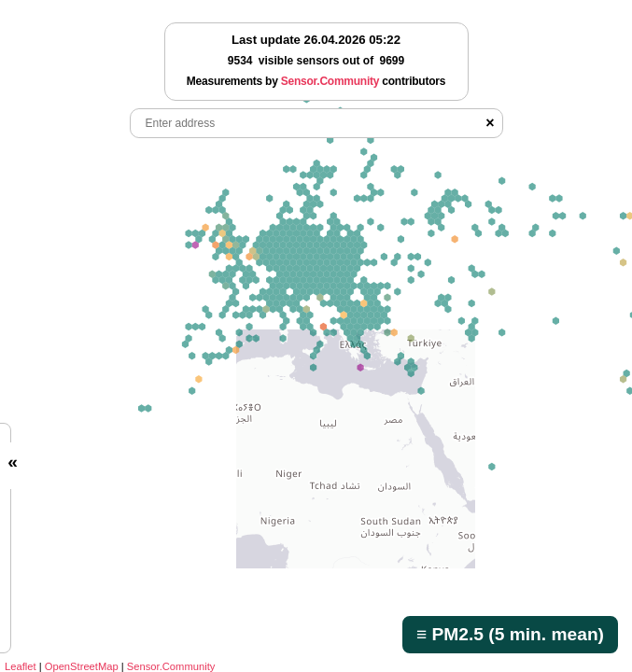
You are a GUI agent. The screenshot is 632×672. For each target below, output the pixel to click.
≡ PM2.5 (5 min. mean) (510, 634)
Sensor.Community (171, 666)
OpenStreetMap (82, 666)
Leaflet (21, 666)
